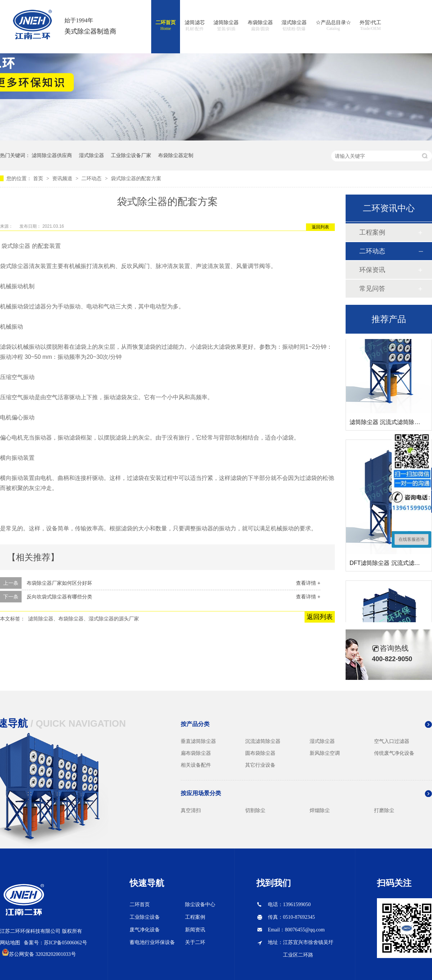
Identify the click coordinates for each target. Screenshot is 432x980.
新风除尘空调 (325, 753)
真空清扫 (191, 810)
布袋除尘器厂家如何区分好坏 (59, 583)
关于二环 (195, 942)
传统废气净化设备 (394, 753)
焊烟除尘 (320, 810)
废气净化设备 (145, 930)
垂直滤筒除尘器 (198, 741)
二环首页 (166, 26)
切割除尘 (255, 810)
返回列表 (320, 227)
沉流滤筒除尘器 (263, 741)
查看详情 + (308, 583)
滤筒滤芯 (195, 26)
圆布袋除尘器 (260, 753)
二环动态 (92, 178)
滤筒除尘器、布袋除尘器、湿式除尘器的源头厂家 (84, 619)
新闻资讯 (195, 930)
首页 (39, 178)
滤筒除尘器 (226, 26)
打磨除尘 (384, 810)
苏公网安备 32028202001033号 (42, 954)
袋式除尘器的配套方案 (136, 178)
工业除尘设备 (145, 917)
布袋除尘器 (260, 26)
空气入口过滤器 (392, 741)
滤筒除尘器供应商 (52, 155)
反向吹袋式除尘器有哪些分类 (59, 597)
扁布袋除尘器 (196, 753)
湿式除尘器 (294, 26)
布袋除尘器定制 (176, 155)
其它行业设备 (260, 765)
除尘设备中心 (200, 905)
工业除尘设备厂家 (131, 155)
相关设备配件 (196, 765)
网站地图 (10, 943)
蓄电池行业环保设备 (152, 942)
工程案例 (372, 232)
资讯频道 (63, 178)
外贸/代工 (370, 26)
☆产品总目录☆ (333, 26)
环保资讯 (372, 270)
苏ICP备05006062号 (66, 943)
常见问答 (372, 289)
